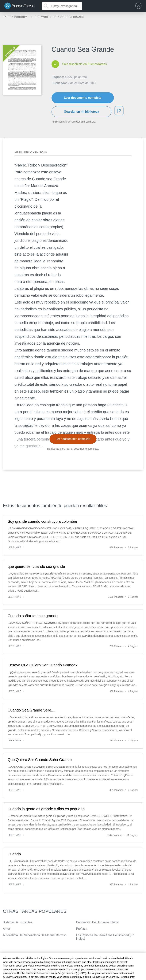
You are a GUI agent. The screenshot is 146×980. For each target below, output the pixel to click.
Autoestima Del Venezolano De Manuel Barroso (35, 935)
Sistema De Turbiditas (17, 922)
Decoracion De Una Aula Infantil (97, 922)
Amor (6, 929)
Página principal (17, 17)
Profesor (82, 929)
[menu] (139, 6)
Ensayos (42, 17)
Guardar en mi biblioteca (81, 112)
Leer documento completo (83, 98)
